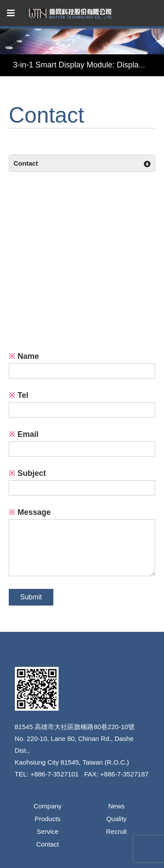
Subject (27, 473)
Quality (117, 819)
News (116, 806)
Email (24, 434)
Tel (19, 395)
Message (30, 512)
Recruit (116, 831)
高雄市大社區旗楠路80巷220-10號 (84, 727)
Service (48, 831)
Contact (48, 844)
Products (47, 819)
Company (48, 806)
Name (24, 356)
